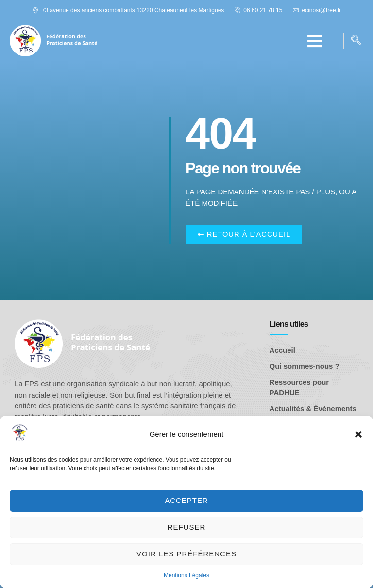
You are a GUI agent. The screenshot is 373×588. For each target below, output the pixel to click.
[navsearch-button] (356, 41)
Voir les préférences (186, 554)
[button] (358, 434)
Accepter (186, 500)
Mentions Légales (186, 575)
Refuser (187, 527)
